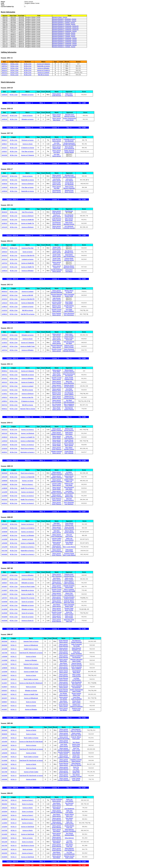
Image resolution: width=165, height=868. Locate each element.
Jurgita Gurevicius (69, 143)
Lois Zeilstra (69, 801)
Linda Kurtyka (76, 676)
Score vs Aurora (28, 115)
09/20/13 (4, 291)
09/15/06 (4, 641)
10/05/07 (4, 583)
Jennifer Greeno (69, 449)
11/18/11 (4, 394)
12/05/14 (4, 271)
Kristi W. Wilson (69, 601)
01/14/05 (4, 834)
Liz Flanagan (69, 95)
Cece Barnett (69, 391)
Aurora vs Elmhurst (28, 184)
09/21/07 (4, 575)
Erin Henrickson (69, 315)
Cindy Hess (69, 495)
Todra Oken (69, 478)
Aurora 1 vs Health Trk (27, 437)
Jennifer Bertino (69, 306)
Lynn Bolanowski (69, 854)
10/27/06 (4, 653)
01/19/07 (4, 683)
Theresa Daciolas (69, 398)
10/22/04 (4, 815)
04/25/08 (4, 621)
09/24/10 (4, 430)
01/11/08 (4, 605)
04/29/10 (4, 503)
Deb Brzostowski (69, 342)
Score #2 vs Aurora (28, 613)
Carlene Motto (69, 258)
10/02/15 (4, 216)
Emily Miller (57, 342)
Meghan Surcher (69, 856)
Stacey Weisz (69, 531)
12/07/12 (4, 350)
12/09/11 (4, 401)
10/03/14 (4, 252)
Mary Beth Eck (76, 684)
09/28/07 (4, 579)
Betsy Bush (69, 222)
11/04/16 (4, 187)
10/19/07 (4, 586)
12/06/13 (4, 314)
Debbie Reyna (69, 396)
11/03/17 (4, 151)
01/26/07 (4, 687)
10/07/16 (4, 180)
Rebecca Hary (69, 483)
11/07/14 (4, 263)
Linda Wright (70, 120)
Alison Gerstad (69, 527)
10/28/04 (4, 819)
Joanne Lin (57, 215)
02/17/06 (4, 772)
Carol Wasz (76, 697)
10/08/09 (4, 481)
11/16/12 (4, 343)
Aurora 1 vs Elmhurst (27, 433)
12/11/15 (4, 227)
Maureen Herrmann (76, 659)
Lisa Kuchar (57, 179)
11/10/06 (4, 660)
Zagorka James (69, 260)
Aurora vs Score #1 (27, 621)
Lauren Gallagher (76, 686)
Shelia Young (69, 474)
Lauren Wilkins (69, 394)
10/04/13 (4, 295)
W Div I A (13, 730)
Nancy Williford (69, 311)
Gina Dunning (69, 540)
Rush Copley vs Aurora (31, 679)
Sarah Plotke (69, 551)
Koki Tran (76, 748)
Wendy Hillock (69, 291)
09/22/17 (4, 140)
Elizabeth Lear (76, 650)
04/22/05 (4, 853)
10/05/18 (4, 119)
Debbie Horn (76, 705)
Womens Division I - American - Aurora (64, 19)
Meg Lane (69, 381)
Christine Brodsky (69, 597)
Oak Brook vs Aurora (28, 819)
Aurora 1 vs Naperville (28, 477)
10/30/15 (4, 223)
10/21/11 (4, 70)
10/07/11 (4, 66)
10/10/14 (4, 255)
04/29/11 (4, 452)
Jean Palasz (69, 302)
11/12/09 (4, 492)
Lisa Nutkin (69, 491)
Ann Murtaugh (69, 141)
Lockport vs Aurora (28, 259)
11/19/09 (4, 496)
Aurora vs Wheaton (43, 68)
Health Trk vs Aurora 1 (28, 488)
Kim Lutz (69, 535)
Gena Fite (69, 612)
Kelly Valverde (69, 442)
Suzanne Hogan (69, 553)
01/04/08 (4, 602)
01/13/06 (4, 757)
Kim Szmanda (57, 402)
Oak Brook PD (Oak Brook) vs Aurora (31, 749)
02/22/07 (4, 698)
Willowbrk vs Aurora (28, 583)
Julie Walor (69, 489)
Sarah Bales (69, 255)
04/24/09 (4, 554)
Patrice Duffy (57, 148)
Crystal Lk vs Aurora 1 (27, 547)
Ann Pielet (69, 309)
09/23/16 (4, 176)
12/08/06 (4, 668)
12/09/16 (4, 191)
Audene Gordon (69, 599)
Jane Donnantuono (69, 374)
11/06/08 (4, 535)
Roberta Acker (69, 379)
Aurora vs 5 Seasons (43, 64)
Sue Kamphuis (69, 595)
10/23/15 (4, 220)
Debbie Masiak (69, 152)
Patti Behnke (69, 211)
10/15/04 (4, 811)
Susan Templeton (76, 653)
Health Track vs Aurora (31, 649)
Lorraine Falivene (69, 372)
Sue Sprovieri (69, 803)
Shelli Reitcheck (69, 529)
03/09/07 (4, 702)
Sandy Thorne (57, 610)
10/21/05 (4, 745)
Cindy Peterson (57, 449)
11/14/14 (4, 267)
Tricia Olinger (69, 523)
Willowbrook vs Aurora (31, 668)
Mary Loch (69, 805)
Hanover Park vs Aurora (28, 409)
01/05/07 (4, 675)
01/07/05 (4, 830)
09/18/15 (4, 212)
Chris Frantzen (57, 313)
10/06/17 (4, 144)
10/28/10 (4, 437)
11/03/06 (4, 656)
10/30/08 (4, 532)
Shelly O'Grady (69, 347)
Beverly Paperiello (69, 188)
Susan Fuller (57, 247)
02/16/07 (4, 694)
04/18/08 (4, 617)
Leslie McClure (57, 95)
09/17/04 (4, 800)
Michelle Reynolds (69, 351)
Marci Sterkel (69, 445)
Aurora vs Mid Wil (28, 295)
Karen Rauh (76, 746)
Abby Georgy (69, 219)
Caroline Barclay (69, 576)
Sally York (69, 621)
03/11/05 (4, 842)
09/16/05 (4, 730)
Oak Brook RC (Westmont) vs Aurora (31, 653)
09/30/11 (4, 64)
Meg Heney (57, 120)
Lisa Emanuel (76, 671)
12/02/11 (4, 397)
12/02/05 (4, 753)
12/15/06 (4, 672)
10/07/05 (4, 738)
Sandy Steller (57, 438)
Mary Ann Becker (76, 731)
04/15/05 (4, 849)
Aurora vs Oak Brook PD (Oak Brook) (31, 742)
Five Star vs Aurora (28, 151)
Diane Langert (69, 580)
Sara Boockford (69, 487)
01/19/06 (4, 760)
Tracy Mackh (69, 181)
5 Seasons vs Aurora (28, 148)
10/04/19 (4, 95)
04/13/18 (4, 155)
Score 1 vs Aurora (27, 811)
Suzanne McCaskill (69, 591)
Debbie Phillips (69, 338)
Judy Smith (64, 744)
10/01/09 (4, 477)
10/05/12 (4, 339)
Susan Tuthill (69, 296)
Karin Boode (76, 752)
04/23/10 (4, 499)
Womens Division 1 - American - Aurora (64, 38)
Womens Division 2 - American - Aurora (64, 31)
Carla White (69, 304)
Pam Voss (69, 307)
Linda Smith (76, 710)
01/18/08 (4, 609)
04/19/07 (4, 709)
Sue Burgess (69, 251)
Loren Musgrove (69, 148)
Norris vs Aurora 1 (28, 484)
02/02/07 (4, 690)
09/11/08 (4, 524)
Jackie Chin (76, 756)
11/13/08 (4, 539)
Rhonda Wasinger (57, 292)
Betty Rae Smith (69, 602)
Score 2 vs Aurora (27, 804)
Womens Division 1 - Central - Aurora (64, 24)
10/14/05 (4, 742)
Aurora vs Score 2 (28, 815)
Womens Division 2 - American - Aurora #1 (65, 26)
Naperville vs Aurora (43, 66)
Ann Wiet (57, 143)
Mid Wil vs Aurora (43, 75)
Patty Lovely (57, 116)
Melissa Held (69, 429)
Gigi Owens (69, 434)
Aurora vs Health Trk (28, 223)
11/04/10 (4, 441)
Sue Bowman (57, 190)
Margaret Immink (69, 224)
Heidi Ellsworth (76, 648)
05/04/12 (4, 409)
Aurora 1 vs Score (28, 481)
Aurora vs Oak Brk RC (28, 255)
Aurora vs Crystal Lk (43, 70)
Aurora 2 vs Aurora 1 (27, 430)
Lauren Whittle (69, 336)
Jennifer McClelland (69, 145)
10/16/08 (4, 528)
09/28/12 (4, 335)
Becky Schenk (69, 192)
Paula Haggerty (69, 500)
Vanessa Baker (69, 835)
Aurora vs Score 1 (28, 800)
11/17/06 (4, 664)
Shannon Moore (69, 266)
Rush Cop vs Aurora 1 (27, 448)
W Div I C (14, 641)
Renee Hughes (76, 693)
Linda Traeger (76, 778)
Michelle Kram (70, 115)
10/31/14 (4, 259)
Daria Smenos (76, 761)
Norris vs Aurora (31, 687)
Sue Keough (69, 375)
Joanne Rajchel (69, 409)
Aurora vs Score (27, 144)
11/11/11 (4, 75)
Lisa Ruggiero (76, 680)
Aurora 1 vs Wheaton (28, 535)
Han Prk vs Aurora (28, 212)
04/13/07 (4, 706)
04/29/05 (4, 857)
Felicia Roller (69, 587)
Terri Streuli (76, 742)
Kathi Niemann (69, 438)
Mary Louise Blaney (69, 547)
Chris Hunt (76, 652)
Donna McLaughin (64, 739)
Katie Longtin (69, 578)
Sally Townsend (57, 576)
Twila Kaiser (69, 550)
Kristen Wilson (69, 814)
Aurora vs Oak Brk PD (28, 299)
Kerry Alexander (69, 493)
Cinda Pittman (69, 440)
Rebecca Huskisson (76, 656)
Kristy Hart (69, 436)
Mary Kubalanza (69, 404)
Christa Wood (69, 183)
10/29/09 (4, 484)
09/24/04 (4, 804)
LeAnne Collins (57, 302)
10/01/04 (4, 808)
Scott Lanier (76, 739)
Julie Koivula (57, 298)
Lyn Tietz (76, 769)
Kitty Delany (69, 818)
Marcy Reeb (57, 338)
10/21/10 (4, 433)
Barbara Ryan (69, 190)
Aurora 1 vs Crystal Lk (28, 528)
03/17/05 (4, 845)
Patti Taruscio (57, 213)
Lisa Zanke (69, 485)
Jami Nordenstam (69, 256)
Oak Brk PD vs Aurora (27, 314)
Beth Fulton (69, 94)
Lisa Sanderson (69, 808)
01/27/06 (4, 764)
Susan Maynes (57, 599)
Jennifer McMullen (57, 270)
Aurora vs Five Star (27, 248)
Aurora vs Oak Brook (28, 827)
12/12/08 (4, 547)
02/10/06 (4, 768)
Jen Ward (69, 343)
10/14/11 (4, 68)
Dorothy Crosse (57, 309)
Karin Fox (76, 767)
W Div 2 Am (28, 64)
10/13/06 (4, 649)
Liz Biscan (69, 292)
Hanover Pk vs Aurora (28, 598)
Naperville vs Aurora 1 (27, 551)
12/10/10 (4, 448)
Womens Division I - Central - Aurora (64, 23)
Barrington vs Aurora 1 (27, 452)
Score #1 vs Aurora (28, 602)
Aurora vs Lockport (43, 72)
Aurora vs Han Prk (28, 397)
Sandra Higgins (69, 826)
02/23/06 (4, 776)
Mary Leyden (76, 674)
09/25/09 (4, 473)
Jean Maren (57, 578)
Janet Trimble (69, 378)
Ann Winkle (63, 693)
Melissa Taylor (57, 306)
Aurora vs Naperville (27, 303)
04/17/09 (4, 551)
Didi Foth (69, 499)
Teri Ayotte (76, 646)
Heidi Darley (69, 432)
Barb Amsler (69, 220)
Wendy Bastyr (69, 370)
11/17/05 (4, 749)
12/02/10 (4, 445)
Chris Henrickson (69, 313)
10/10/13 (4, 299)
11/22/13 (4, 310)
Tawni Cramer (69, 187)
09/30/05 (4, 734)
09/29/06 (4, 645)
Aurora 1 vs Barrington (28, 441)
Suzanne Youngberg (69, 831)
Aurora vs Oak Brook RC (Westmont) (31, 683)
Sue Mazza (69, 271)
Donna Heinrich (69, 430)
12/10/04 (4, 827)
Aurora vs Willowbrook (31, 645)
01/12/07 (4, 679)
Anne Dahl (69, 339)
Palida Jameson (69, 151)
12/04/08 (4, 543)
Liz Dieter (69, 472)
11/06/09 (4, 488)
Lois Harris (57, 152)
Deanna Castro (69, 345)
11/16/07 (4, 590)
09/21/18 (4, 115)
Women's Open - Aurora (60, 17)
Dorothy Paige (69, 608)
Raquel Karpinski (76, 642)
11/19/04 (4, 823)
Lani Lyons (69, 179)
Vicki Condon (69, 617)
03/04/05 (4, 838)
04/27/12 (4, 405)
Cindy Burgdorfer (76, 682)
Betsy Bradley (69, 147)
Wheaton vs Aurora (28, 95)
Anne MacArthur (69, 383)
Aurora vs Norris (31, 656)
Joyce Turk (69, 544)
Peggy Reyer (76, 701)
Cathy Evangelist (69, 294)
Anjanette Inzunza (69, 139)
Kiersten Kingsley (69, 586)
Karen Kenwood (69, 349)
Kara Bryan (57, 544)
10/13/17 (4, 148)
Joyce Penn (69, 270)
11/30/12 (4, 346)
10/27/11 (4, 72)
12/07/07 (4, 598)
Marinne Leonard (70, 116)
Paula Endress (69, 476)
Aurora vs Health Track (28, 346)
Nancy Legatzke (69, 589)
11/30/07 (4, 594)
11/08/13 (4, 307)
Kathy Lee (69, 481)
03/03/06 (4, 779)
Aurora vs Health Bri (28, 220)
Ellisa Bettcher (76, 729)
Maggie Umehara (57, 430)
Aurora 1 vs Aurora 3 (27, 492)
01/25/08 (4, 613)
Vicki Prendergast (57, 536)
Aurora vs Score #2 (27, 579)
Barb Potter (63, 661)
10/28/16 (4, 184)
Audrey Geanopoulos (70, 118)
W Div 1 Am (14, 115)
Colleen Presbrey (64, 757)
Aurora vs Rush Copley (28, 586)
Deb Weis (57, 523)
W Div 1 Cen (14, 64)
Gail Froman (69, 536)
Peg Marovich (76, 640)
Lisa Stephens (69, 504)
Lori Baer (76, 678)
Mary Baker (69, 448)
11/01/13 (4, 303)
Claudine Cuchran (76, 760)
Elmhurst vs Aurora (28, 140)
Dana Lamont (57, 94)
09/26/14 (4, 248)
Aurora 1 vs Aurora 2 (27, 445)
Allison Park (69, 593)
